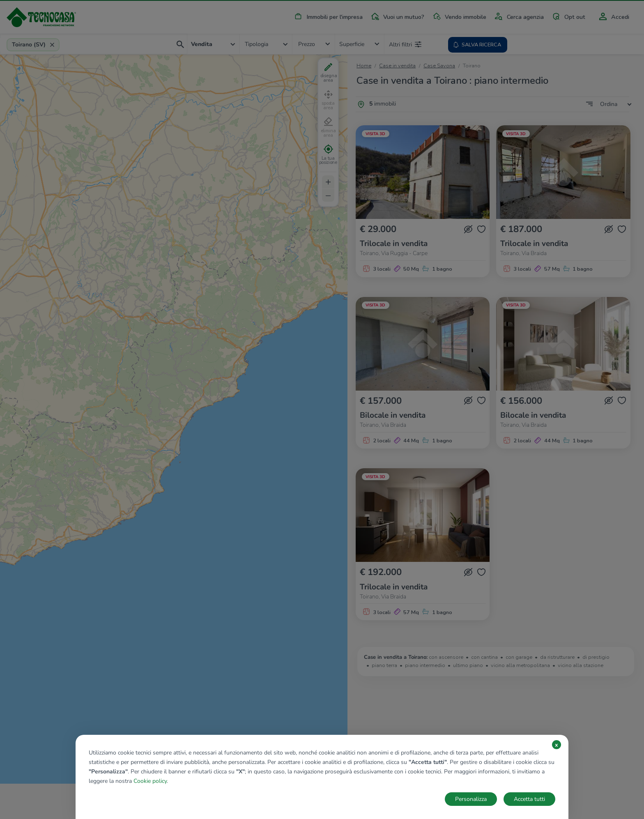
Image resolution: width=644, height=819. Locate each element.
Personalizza (471, 799)
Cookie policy (150, 781)
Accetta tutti (529, 799)
